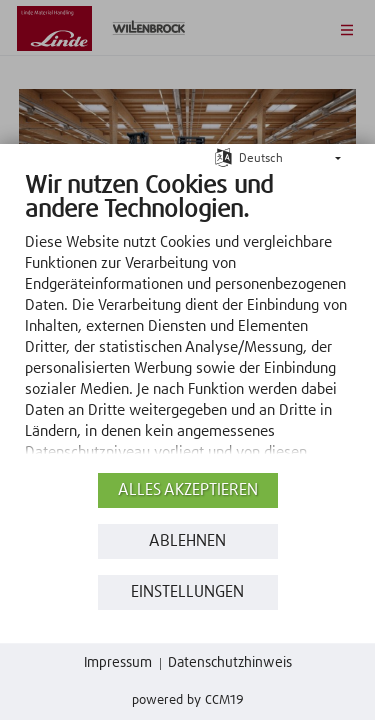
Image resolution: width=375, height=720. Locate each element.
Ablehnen (187, 541)
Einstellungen (187, 592)
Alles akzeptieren (188, 490)
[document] (187, 319)
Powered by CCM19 (188, 700)
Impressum (118, 663)
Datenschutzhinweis (230, 663)
